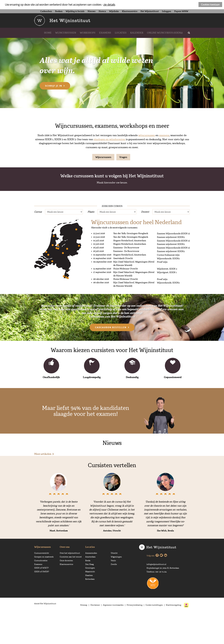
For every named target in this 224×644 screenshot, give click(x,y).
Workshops (88, 33)
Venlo (113, 591)
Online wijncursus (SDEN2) (165, 33)
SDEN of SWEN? (42, 603)
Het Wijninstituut (150, 11)
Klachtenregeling (174, 636)
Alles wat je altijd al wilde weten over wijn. (102, 65)
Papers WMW (181, 11)
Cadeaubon (46, 11)
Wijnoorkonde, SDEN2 (112, 220)
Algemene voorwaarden (114, 636)
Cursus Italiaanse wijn (168, 285)
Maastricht (90, 603)
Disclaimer (97, 636)
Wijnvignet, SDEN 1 (68, 220)
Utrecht (114, 584)
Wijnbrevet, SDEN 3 (156, 220)
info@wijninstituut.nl (156, 595)
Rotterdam (90, 610)
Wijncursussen (66, 33)
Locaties (121, 33)
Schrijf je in (54, 86)
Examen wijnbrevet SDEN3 (171, 268)
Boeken (59, 11)
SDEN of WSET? (41, 599)
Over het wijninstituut (70, 584)
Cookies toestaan (210, 5)
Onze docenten (66, 591)
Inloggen (167, 11)
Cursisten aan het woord (71, 588)
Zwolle (114, 595)
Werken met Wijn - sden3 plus (200, 218)
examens (164, 135)
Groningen (90, 599)
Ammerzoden (91, 584)
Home (48, 33)
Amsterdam (90, 588)
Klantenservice (130, 11)
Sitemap (86, 636)
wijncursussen (147, 135)
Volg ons (150, 587)
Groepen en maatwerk (44, 588)
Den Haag (90, 595)
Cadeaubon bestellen (111, 358)
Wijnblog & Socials (75, 11)
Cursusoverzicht (42, 584)
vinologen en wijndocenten (109, 139)
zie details (109, 4)
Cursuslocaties (41, 591)
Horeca (102, 11)
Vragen (123, 157)
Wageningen (116, 588)
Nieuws (92, 11)
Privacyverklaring (135, 636)
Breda (88, 591)
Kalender (137, 33)
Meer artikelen (43, 485)
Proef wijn (24, 220)
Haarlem (89, 606)
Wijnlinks (114, 11)
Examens (105, 33)
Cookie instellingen (155, 636)
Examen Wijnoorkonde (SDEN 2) (173, 265)
